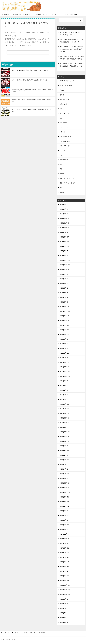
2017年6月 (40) (64, 557)
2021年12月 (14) (65, 367)
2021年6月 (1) (64, 395)
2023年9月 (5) (64, 274)
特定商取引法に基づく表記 (22, 14)
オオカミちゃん (65, 99)
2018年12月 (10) (65, 483)
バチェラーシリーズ (66, 136)
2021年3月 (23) (64, 404)
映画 (61, 169)
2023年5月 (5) (64, 293)
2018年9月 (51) (64, 497)
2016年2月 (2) (64, 622)
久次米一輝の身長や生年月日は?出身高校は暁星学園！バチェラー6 (30, 80)
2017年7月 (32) (64, 553)
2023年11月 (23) (65, 265)
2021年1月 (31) (64, 413)
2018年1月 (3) (64, 529)
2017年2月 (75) (64, 576)
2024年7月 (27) (64, 237)
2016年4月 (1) (64, 618)
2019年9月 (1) (64, 446)
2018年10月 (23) (65, 492)
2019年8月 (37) (64, 451)
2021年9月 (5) (64, 381)
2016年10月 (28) (65, 594)
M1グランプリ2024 (71, 14)
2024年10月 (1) (64, 228)
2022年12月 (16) (65, 311)
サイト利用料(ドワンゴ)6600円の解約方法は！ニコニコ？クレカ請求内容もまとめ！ (32, 91)
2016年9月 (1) (64, 599)
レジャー (62, 155)
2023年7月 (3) (64, 283)
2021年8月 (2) (64, 386)
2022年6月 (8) (64, 339)
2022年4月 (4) (64, 348)
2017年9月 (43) (64, 543)
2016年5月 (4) (64, 613)
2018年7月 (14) (64, 506)
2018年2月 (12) (64, 525)
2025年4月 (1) (64, 209)
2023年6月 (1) (64, 288)
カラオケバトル (65, 104)
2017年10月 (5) (64, 539)
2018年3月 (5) (64, 520)
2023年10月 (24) (65, 269)
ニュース (62, 118)
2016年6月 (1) (64, 608)
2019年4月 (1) (64, 469)
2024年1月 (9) (64, 256)
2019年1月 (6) (64, 478)
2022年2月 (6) (64, 358)
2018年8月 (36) (64, 502)
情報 (61, 164)
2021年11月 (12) (65, 372)
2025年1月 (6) (64, 214)
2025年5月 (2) (64, 205)
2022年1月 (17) (64, 362)
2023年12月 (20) (65, 260)
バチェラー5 (64, 127)
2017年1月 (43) (64, 580)
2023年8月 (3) (64, 279)
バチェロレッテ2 (65, 141)
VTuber (62, 90)
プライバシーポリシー (41, 14)
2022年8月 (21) (64, 330)
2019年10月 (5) (64, 441)
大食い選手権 (64, 160)
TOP (11, 633)
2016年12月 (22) (65, 585)
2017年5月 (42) (64, 562)
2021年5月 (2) (64, 399)
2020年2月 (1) (64, 427)
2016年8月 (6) (64, 604)
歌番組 (62, 174)
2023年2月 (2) (64, 302)
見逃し (62, 188)
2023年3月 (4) (64, 297)
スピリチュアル (65, 113)
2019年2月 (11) (64, 474)
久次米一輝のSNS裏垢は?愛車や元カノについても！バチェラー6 (30, 70)
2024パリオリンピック (67, 81)
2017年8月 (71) (64, 548)
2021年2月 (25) (64, 409)
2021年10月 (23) (65, 376)
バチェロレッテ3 (65, 146)
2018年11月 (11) (65, 488)
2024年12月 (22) (65, 218)
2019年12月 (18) (65, 432)
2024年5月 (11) (64, 246)
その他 (62, 95)
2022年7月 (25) (64, 334)
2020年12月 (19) (65, 418)
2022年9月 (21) (64, 325)
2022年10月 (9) (64, 320)
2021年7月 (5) (64, 390)
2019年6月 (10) (64, 460)
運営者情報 (6, 14)
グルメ (62, 109)
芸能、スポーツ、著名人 (67, 183)
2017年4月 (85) (64, 567)
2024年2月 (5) (64, 251)
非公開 (62, 192)
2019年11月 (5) (64, 437)
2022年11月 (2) (64, 316)
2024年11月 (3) (64, 223)
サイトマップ (56, 14)
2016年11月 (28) (65, 590)
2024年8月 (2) (64, 232)
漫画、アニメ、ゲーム (67, 178)
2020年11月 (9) (64, 423)
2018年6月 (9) (64, 511)
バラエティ (63, 150)
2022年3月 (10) (64, 353)
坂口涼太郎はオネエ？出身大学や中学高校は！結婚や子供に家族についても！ (32, 110)
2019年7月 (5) (64, 455)
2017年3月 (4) (64, 571)
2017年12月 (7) (64, 534)
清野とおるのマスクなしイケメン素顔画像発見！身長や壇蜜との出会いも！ (32, 101)
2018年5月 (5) (64, 515)
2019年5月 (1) (64, 464)
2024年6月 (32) (64, 242)
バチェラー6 (64, 132)
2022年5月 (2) (64, 344)
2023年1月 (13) (64, 307)
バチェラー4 (64, 123)
